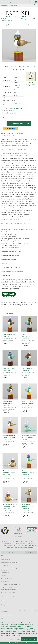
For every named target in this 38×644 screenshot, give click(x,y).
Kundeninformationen (7, 615)
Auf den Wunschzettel (7, 133)
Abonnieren (31, 552)
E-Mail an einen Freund (8, 135)
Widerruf (3, 622)
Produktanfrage (19, 133)
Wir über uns (4, 612)
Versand (28, 643)
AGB (2, 618)
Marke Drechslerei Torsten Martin (10, 19)
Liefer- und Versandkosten (8, 597)
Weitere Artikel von (15, 223)
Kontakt (3, 629)
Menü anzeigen (8, 2)
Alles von (31, 84)
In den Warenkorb (19, 123)
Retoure (3, 601)
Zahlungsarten (5, 605)
